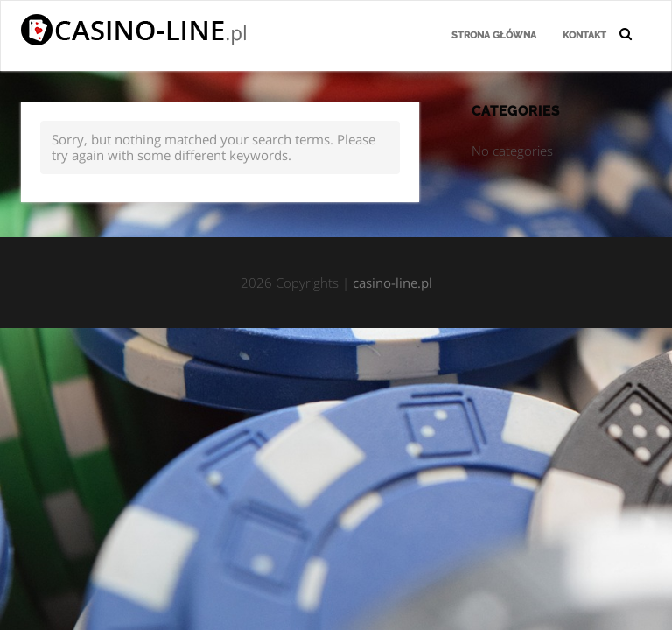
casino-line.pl (392, 283)
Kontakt (584, 35)
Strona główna (494, 35)
